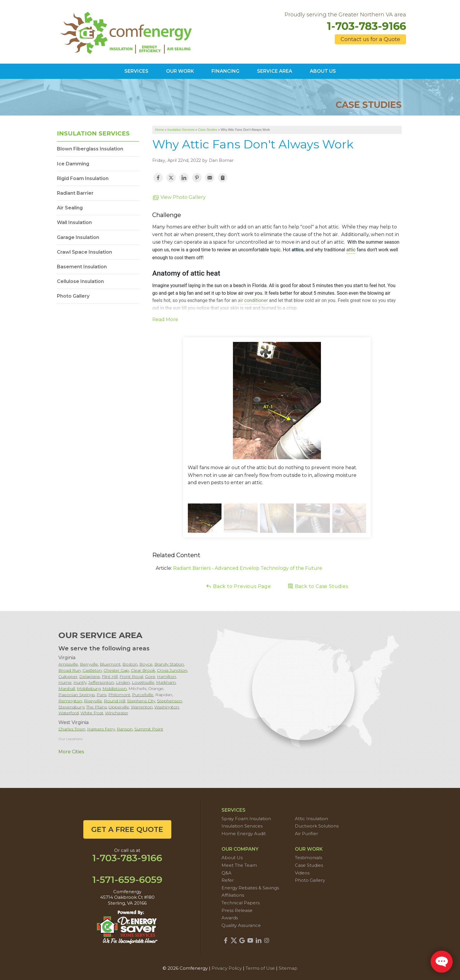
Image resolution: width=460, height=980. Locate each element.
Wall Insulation (74, 222)
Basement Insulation (82, 267)
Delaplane (90, 676)
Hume (65, 682)
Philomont (119, 695)
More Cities (71, 752)
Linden (123, 682)
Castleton (92, 670)
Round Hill (115, 701)
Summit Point (149, 729)
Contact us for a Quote (370, 39)
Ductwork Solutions (317, 826)
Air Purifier (306, 834)
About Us (232, 858)
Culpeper (68, 676)
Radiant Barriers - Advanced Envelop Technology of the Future (248, 568)
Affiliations (233, 895)
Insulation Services (93, 133)
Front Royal (131, 676)
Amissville (68, 664)
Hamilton (166, 676)
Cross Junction (172, 670)
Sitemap (288, 968)
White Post (92, 713)
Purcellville (143, 695)
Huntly (80, 682)
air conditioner (253, 301)
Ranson (125, 729)
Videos (302, 873)
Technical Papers (241, 903)
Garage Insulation (78, 237)
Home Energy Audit (244, 834)
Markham (166, 682)
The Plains (97, 707)
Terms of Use (260, 968)
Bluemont (110, 664)
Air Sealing (70, 208)
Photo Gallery (73, 296)
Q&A (226, 873)
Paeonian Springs (77, 695)
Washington (167, 707)
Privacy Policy (227, 968)
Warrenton (142, 707)
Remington (70, 701)
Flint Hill (110, 676)
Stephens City (141, 701)
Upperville (119, 707)
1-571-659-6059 (127, 880)
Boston (130, 664)
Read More (165, 319)
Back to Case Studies (318, 586)
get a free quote (127, 829)
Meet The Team (239, 865)
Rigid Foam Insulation (83, 178)
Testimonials (308, 858)
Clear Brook (143, 670)
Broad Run (70, 670)
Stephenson (170, 701)
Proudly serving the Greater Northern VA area (345, 15)
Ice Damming (73, 164)
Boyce (146, 664)
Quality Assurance (241, 925)
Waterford (69, 713)
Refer (228, 880)
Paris (102, 695)
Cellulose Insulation (80, 281)
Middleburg (89, 689)
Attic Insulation (311, 819)
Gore (150, 676)
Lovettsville (143, 682)
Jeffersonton (101, 682)
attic (351, 250)
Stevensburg (71, 707)
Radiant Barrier (75, 193)
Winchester (117, 713)
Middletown (115, 689)
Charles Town (72, 729)
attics (298, 250)
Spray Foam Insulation (246, 819)
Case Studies (309, 865)
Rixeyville (93, 701)
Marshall (67, 689)
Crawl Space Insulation (84, 252)
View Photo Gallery (179, 198)
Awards (230, 918)
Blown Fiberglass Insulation (90, 149)
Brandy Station (169, 664)
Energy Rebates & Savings (250, 888)
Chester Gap (116, 670)
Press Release (237, 910)
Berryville (89, 664)
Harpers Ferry (101, 729)
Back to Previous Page (238, 586)
